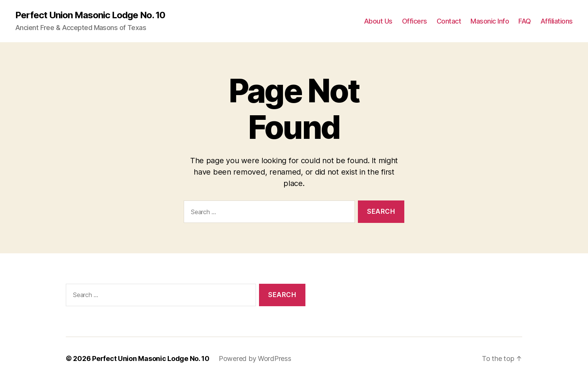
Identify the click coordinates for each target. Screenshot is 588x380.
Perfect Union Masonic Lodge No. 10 (90, 15)
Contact (449, 21)
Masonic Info (490, 21)
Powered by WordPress (255, 359)
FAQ (525, 21)
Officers (415, 21)
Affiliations (557, 21)
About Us (378, 21)
